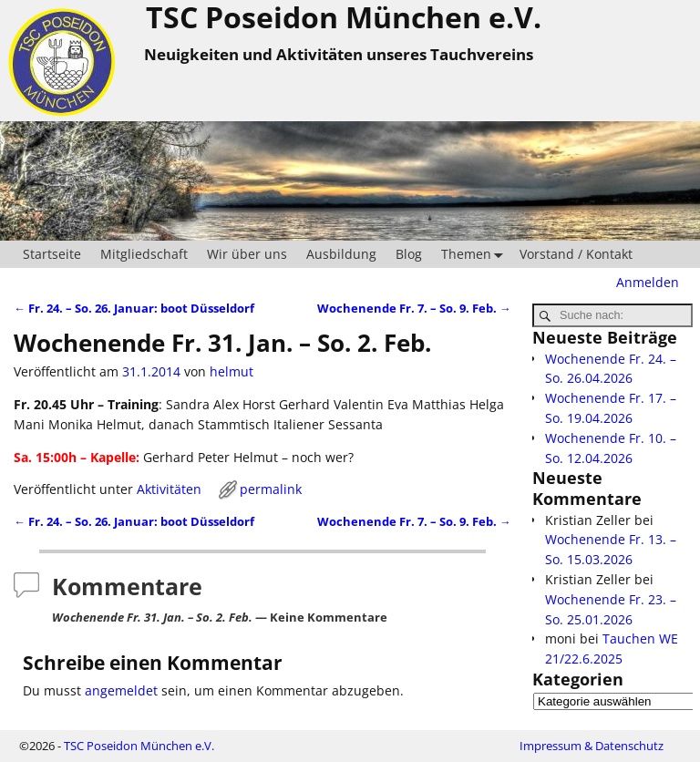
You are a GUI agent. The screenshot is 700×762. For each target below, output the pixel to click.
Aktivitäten (169, 489)
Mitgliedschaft (144, 254)
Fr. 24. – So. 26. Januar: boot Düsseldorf (134, 309)
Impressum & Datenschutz (592, 746)
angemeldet (121, 690)
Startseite (52, 254)
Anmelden (648, 282)
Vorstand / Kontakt (576, 254)
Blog (409, 254)
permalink (271, 489)
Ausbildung (341, 254)
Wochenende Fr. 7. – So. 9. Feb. (414, 309)
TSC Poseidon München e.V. (139, 746)
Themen (476, 255)
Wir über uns (247, 254)
